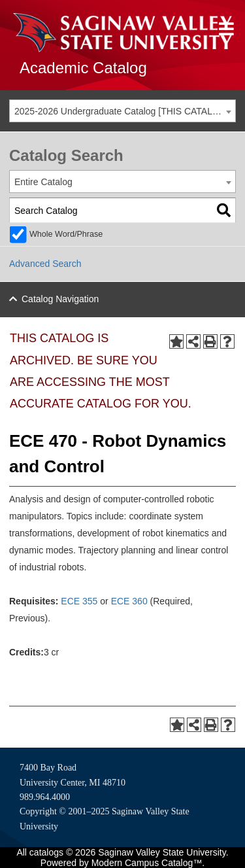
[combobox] (122, 111)
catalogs (46, 852)
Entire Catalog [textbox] (43, 182)
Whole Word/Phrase (66, 234)
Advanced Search (45, 264)
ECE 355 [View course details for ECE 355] (79, 601)
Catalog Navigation (60, 299)
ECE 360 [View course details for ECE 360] (129, 601)
